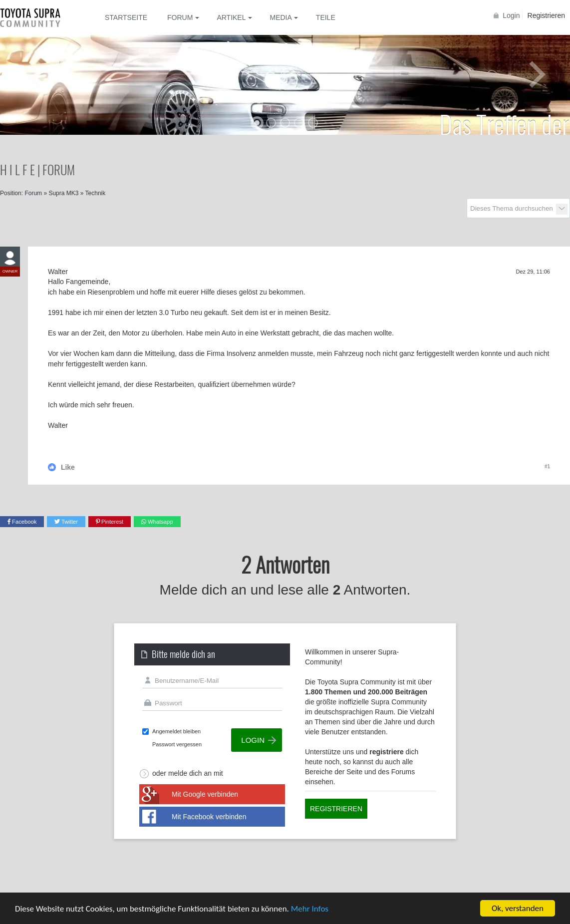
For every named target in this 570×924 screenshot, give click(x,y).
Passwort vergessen (177, 744)
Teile (326, 17)
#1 (547, 466)
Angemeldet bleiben (176, 731)
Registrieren (546, 15)
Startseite (126, 17)
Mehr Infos (310, 909)
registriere (386, 752)
